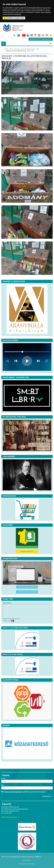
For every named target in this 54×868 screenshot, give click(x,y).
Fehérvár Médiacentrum (13, 619)
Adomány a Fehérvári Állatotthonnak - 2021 (27, 49)
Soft (38, 857)
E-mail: (3, 778)
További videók (7, 621)
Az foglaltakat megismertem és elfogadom (23, 792)
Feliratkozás (47, 796)
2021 (11, 49)
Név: (3, 785)
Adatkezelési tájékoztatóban (13, 792)
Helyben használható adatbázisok (27, 592)
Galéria (6, 49)
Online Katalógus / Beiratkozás (41, 39)
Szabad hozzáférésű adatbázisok (27, 587)
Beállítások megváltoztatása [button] (16, 18)
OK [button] (4, 18)
